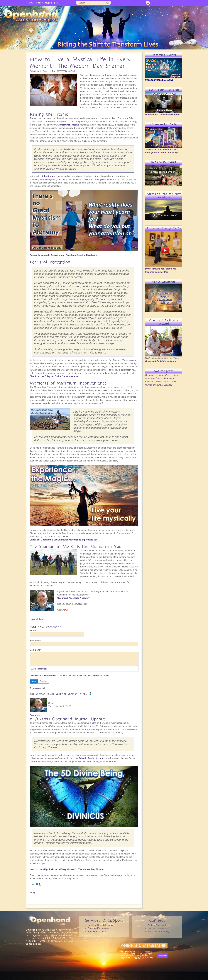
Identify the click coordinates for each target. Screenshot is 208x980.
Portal (38, 3)
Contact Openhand (157, 928)
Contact (46, 3)
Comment (35, 650)
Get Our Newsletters (158, 931)
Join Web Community (158, 934)
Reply (33, 895)
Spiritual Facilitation (97, 934)
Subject (34, 630)
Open (46, 71)
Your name (35, 640)
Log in (54, 3)
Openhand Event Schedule (100, 928)
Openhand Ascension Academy (73, 598)
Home (30, 3)
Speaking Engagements (99, 931)
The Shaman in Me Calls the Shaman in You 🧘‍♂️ (61, 697)
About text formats (39, 672)
